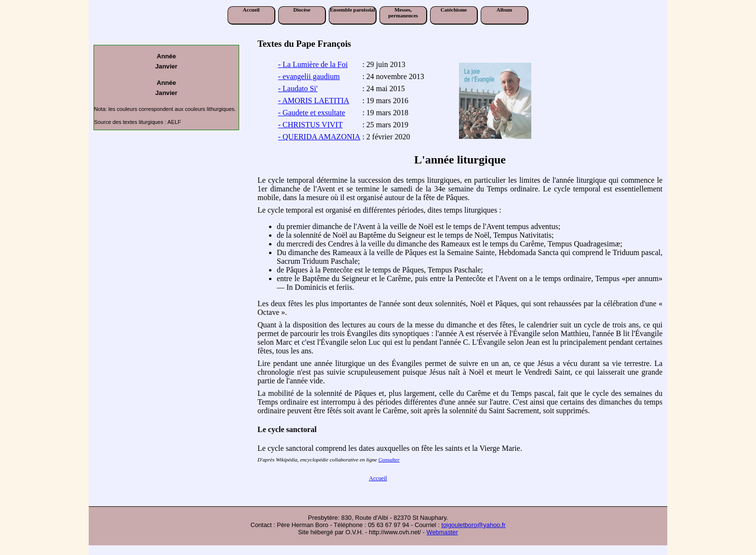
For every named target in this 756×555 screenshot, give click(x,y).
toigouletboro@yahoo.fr (473, 525)
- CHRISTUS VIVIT (310, 125)
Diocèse (302, 10)
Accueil (251, 10)
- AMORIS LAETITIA (314, 101)
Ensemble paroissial (352, 10)
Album (504, 10)
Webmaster (442, 532)
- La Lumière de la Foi (313, 64)
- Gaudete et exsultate (312, 113)
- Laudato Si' (298, 88)
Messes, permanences (403, 13)
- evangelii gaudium (309, 76)
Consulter (389, 460)
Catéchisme (454, 10)
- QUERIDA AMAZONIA (319, 137)
